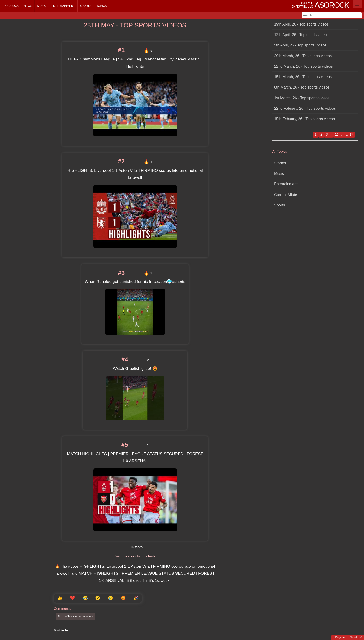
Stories (280, 163)
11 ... (339, 134)
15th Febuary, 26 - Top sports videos (304, 119)
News (28, 6)
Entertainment (63, 6)
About (353, 637)
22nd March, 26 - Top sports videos (304, 66)
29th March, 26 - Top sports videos (303, 56)
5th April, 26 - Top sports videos (300, 45)
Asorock (12, 6)
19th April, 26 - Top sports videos (301, 24)
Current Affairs (286, 195)
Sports (86, 6)
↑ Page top (340, 637)
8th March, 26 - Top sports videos (302, 87)
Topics (101, 6)
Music (42, 6)
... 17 (349, 134)
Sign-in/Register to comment (76, 617)
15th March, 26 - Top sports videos (303, 77)
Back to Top (62, 630)
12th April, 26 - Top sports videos (301, 35)
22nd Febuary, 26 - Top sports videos (305, 108)
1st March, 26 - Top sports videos (302, 98)
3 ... (329, 134)
